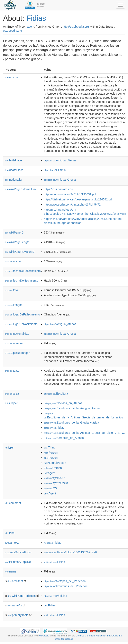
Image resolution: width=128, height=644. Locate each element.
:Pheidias (56, 596)
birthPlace (13, 160)
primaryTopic (18, 615)
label (10, 533)
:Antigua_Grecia (60, 180)
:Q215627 (54, 478)
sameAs (12, 543)
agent (31, 27)
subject (11, 403)
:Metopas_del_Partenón (65, 581)
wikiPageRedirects (22, 596)
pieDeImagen (17, 353)
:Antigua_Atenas (60, 160)
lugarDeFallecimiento (22, 314)
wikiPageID (14, 233)
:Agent (50, 473)
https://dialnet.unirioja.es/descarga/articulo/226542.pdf (78, 199)
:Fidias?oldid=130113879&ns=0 (70, 552)
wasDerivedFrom (18, 552)
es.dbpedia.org (13, 31)
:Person (51, 453)
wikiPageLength (17, 242)
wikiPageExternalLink (21, 189)
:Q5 (50, 488)
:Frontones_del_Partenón (66, 586)
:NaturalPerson (55, 463)
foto (11, 290)
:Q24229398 (56, 483)
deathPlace (14, 170)
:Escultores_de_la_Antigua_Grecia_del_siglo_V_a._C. (84, 433)
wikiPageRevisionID (20, 252)
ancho (13, 261)
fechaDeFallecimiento (23, 271)
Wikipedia (44, 636)
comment (13, 503)
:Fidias (54, 428)
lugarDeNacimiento (21, 324)
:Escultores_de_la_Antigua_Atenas (72, 408)
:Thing (50, 447)
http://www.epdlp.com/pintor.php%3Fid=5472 (72, 205)
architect (15, 581)
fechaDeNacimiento (21, 281)
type (9, 447)
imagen (14, 305)
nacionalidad (17, 334)
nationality (13, 180)
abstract (12, 77)
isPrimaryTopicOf (18, 562)
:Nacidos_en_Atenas (63, 403)
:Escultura (56, 394)
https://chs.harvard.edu (58, 189)
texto (12, 371)
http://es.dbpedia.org (76, 27)
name (11, 571)
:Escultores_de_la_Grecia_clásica (71, 423)
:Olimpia (55, 170)
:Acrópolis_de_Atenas (64, 438)
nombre (14, 343)
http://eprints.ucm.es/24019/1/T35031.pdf (70, 194)
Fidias (36, 18)
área (12, 394)
